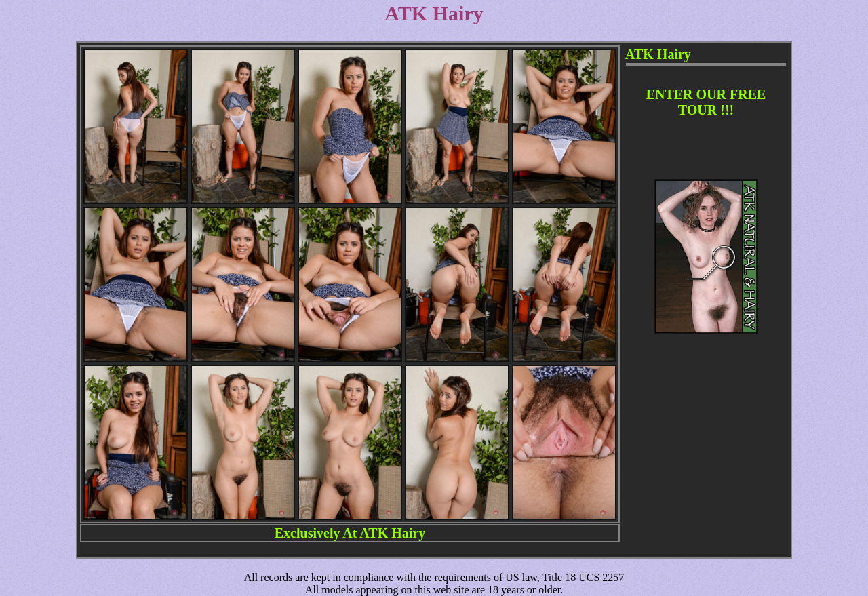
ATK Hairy (392, 533)
